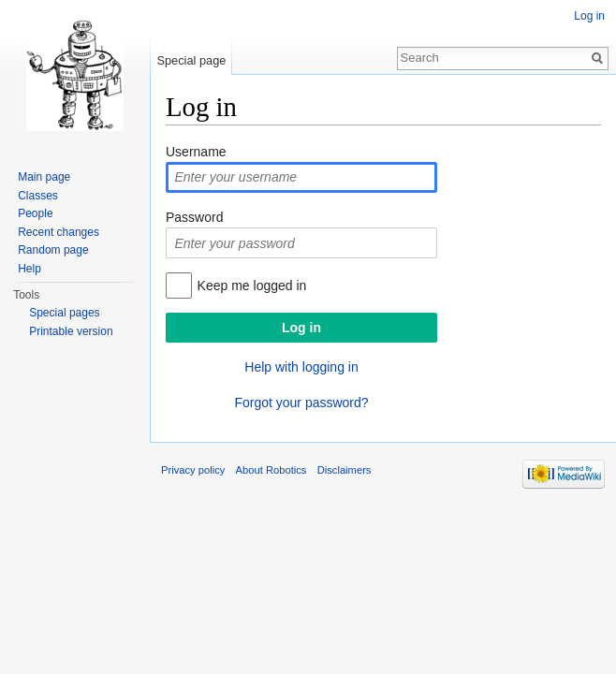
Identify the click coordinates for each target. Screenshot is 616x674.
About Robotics (271, 470)
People (35, 213)
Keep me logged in (252, 286)
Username (196, 152)
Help (29, 269)
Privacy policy (193, 470)
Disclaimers (345, 470)
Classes (38, 196)
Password (194, 217)
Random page (53, 250)
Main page (44, 177)
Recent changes (59, 232)
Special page (191, 60)
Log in (589, 16)
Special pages (64, 313)
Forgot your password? (301, 403)
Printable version (71, 331)
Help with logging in (301, 367)
